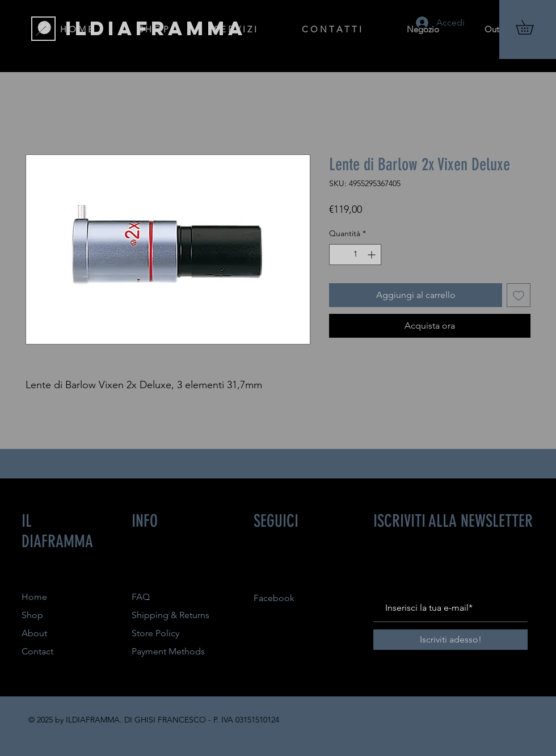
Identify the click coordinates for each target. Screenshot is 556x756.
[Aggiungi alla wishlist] (519, 295)
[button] (532, 27)
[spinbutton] (355, 255)
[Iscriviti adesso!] (450, 640)
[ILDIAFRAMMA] (156, 28)
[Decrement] (338, 255)
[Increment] (372, 255)
